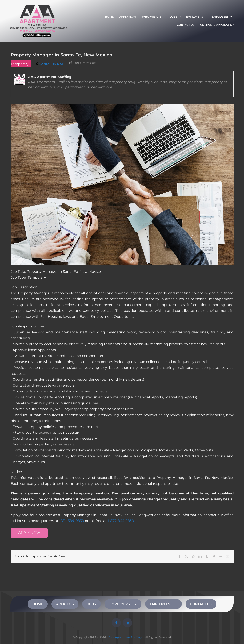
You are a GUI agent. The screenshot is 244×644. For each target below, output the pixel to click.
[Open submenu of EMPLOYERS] (138, 604)
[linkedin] (127, 623)
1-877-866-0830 (121, 521)
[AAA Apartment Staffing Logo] (38, 7)
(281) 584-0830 (72, 521)
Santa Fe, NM (51, 64)
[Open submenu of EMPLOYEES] (178, 604)
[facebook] (116, 623)
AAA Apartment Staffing (125, 637)
